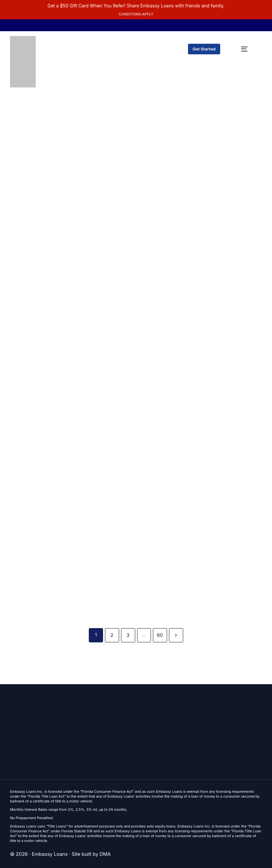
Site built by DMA (91, 854)
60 (160, 635)
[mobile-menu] (244, 49)
